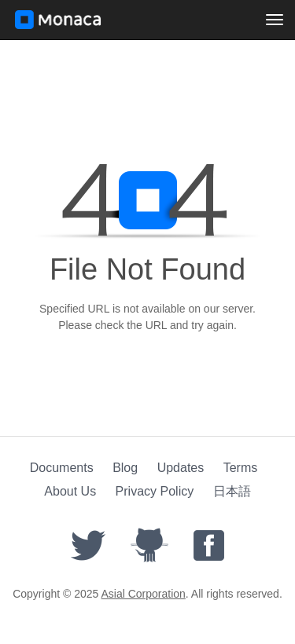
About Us (70, 491)
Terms (241, 468)
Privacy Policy (155, 491)
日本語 (232, 491)
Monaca (58, 20)
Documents (62, 468)
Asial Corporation (143, 594)
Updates (181, 468)
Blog (125, 468)
